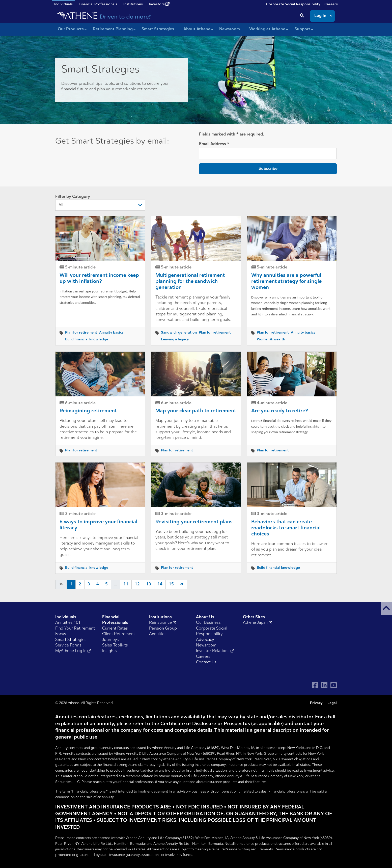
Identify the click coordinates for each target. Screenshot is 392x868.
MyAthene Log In (73, 651)
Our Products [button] (71, 29)
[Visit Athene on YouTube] (334, 685)
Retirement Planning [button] (113, 29)
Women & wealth (271, 340)
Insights (109, 651)
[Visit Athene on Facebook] (315, 685)
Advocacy (205, 640)
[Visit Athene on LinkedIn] (324, 685)
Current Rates (115, 629)
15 (171, 584)
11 (126, 584)
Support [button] (302, 29)
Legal (332, 703)
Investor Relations (215, 651)
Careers (331, 4)
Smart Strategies (71, 640)
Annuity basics (111, 333)
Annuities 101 (68, 623)
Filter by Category (100, 203)
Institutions (133, 4)
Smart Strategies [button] (158, 29)
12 (137, 584)
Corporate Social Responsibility (293, 4)
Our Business (208, 623)
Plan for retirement (81, 333)
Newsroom (206, 645)
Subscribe (268, 169)
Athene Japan (258, 623)
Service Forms (68, 645)
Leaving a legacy (175, 340)
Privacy (316, 703)
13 (149, 584)
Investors (159, 4)
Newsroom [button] (230, 29)
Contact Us (206, 662)
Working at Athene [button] (267, 29)
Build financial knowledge (87, 340)
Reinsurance (163, 623)
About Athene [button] (197, 29)
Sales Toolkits (115, 645)
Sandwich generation (179, 333)
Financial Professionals (98, 4)
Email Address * (214, 144)
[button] (386, 608)
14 (160, 584)
